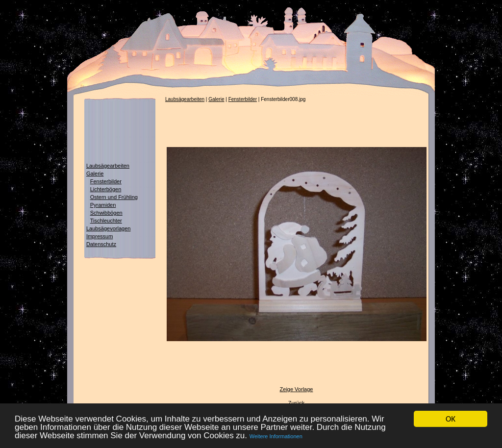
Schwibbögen (106, 213)
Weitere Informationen (276, 437)
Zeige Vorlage (297, 389)
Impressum (100, 236)
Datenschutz (101, 244)
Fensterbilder (106, 181)
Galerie (95, 174)
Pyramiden (103, 205)
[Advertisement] (114, 131)
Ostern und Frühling (114, 197)
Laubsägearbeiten (108, 166)
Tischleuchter (106, 221)
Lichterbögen (106, 189)
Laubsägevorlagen (109, 228)
